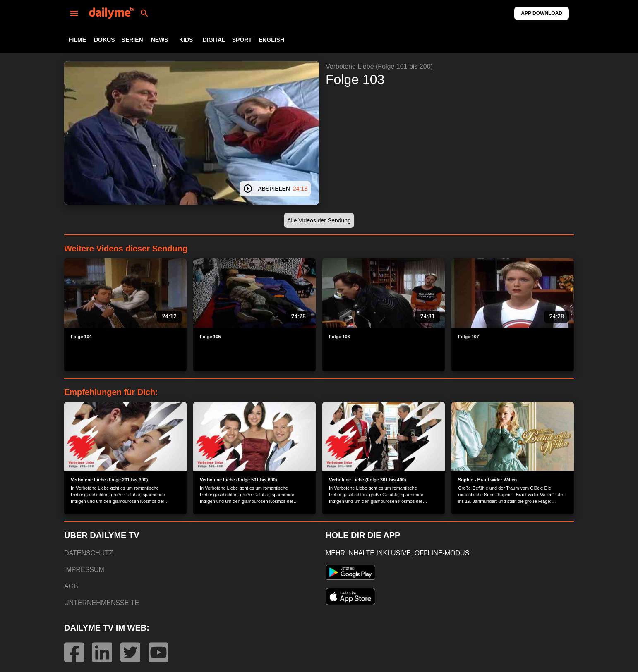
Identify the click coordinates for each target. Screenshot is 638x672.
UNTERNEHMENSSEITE (102, 603)
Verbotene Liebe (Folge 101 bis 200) (379, 66)
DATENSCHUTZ (89, 553)
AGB (71, 586)
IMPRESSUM (84, 570)
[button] (319, 221)
